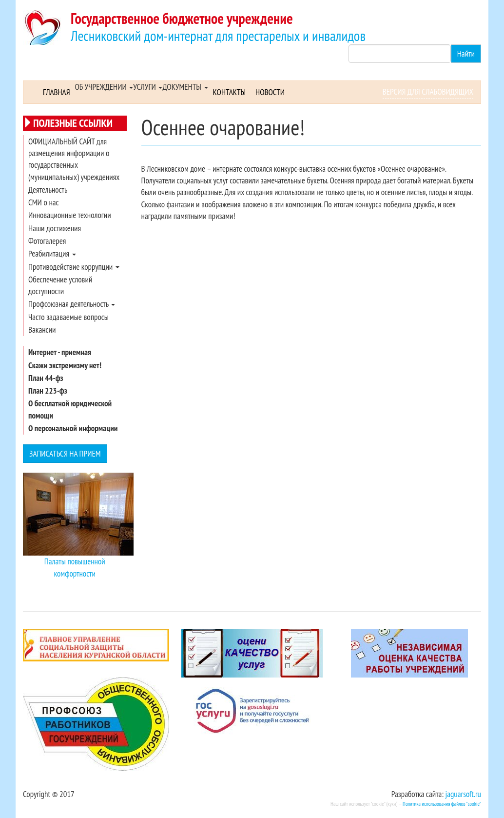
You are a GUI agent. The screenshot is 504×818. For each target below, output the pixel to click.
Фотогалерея (47, 241)
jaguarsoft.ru (463, 794)
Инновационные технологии (70, 215)
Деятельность (48, 190)
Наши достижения (55, 228)
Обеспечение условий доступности (60, 285)
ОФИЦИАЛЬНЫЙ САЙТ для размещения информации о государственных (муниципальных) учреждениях (74, 159)
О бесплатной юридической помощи (70, 409)
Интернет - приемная (60, 352)
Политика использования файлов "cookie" (442, 804)
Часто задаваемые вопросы (68, 317)
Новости (270, 92)
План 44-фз (46, 378)
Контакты (230, 92)
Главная (57, 92)
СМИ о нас (44, 202)
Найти (466, 54)
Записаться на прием (65, 454)
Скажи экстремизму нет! (65, 365)
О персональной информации (73, 428)
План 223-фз (48, 391)
